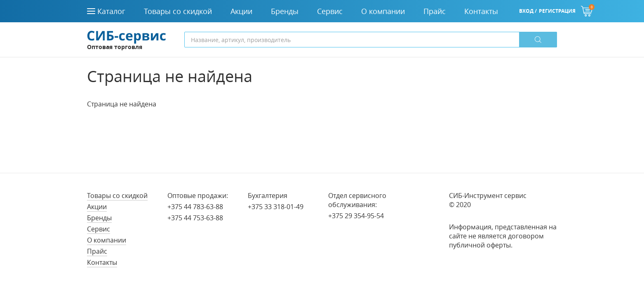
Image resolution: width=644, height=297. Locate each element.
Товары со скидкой (117, 196)
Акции (97, 207)
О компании (107, 240)
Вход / (528, 11)
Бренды (99, 218)
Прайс (97, 251)
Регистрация (557, 11)
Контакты (102, 262)
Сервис (99, 229)
